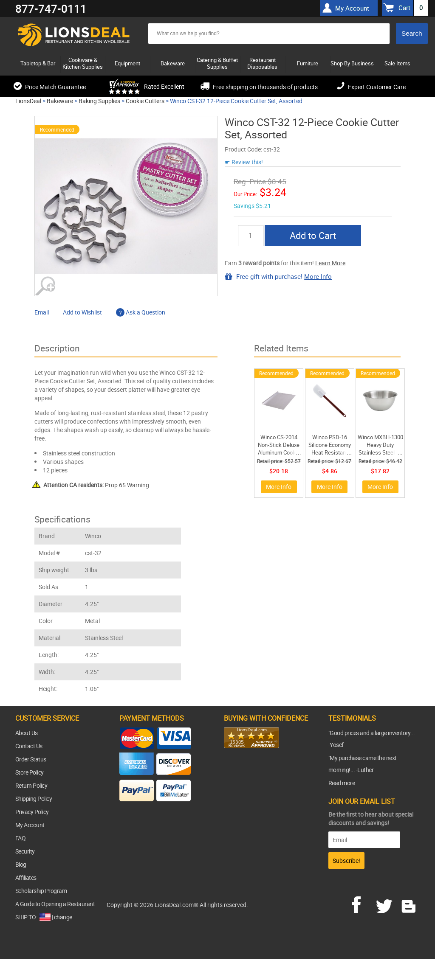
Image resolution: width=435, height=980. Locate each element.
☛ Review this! (244, 162)
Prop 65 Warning (96, 485)
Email (42, 312)
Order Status (31, 759)
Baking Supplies (99, 101)
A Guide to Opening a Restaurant (55, 904)
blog (409, 904)
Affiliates (26, 878)
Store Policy (30, 772)
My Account (30, 825)
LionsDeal (28, 101)
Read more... (344, 783)
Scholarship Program (41, 891)
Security (25, 851)
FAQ (21, 838)
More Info (318, 276)
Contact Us (29, 746)
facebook (362, 904)
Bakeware (60, 101)
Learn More (330, 263)
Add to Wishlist (82, 312)
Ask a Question (141, 312)
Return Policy (31, 785)
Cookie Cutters (145, 101)
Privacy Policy (32, 812)
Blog (21, 864)
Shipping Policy (34, 799)
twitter (386, 904)
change (63, 917)
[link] (241, 765)
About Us (27, 733)
